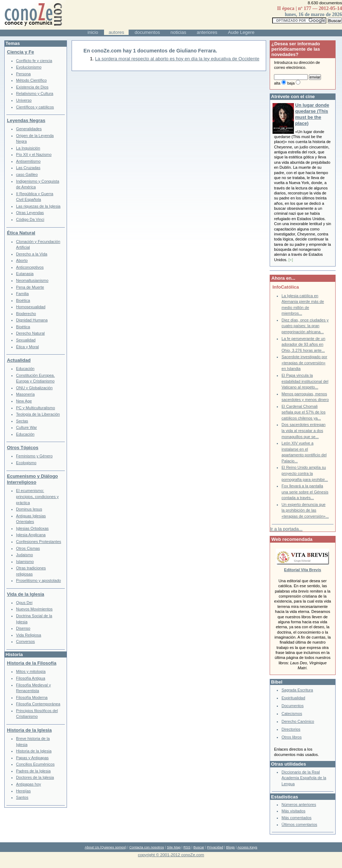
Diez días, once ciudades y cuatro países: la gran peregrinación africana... (305, 326)
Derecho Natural (30, 333)
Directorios (291, 729)
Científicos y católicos (35, 107)
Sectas (22, 421)
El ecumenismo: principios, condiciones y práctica (37, 496)
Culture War (27, 427)
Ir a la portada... (286, 529)
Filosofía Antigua (31, 678)
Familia (22, 294)
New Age (24, 401)
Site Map (173, 847)
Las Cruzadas (28, 168)
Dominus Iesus (29, 509)
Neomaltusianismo (32, 280)
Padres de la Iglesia (33, 771)
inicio (93, 32)
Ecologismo (26, 463)
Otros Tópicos (23, 448)
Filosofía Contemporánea (38, 704)
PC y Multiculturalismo (35, 408)
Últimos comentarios (299, 824)
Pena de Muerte (30, 287)
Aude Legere (241, 32)
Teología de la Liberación (38, 414)
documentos (147, 32)
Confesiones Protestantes (39, 542)
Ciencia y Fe (21, 52)
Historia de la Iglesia (30, 730)
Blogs (230, 847)
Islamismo (25, 562)
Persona (23, 74)
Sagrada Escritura (297, 690)
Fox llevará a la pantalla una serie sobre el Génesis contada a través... (305, 492)
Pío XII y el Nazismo (34, 154)
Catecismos (292, 714)
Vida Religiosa (28, 635)
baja (291, 83)
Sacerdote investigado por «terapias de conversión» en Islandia (304, 363)
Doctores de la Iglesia (35, 777)
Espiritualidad (293, 698)
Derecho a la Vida (32, 254)
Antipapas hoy (28, 784)
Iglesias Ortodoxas (32, 528)
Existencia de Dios (32, 87)
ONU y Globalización (34, 388)
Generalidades (29, 129)
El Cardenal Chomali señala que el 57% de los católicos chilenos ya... (303, 412)
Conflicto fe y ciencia (34, 61)
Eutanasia (25, 274)
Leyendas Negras (26, 120)
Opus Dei (24, 603)
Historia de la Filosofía (32, 663)
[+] (291, 260)
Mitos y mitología (31, 671)
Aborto (22, 260)
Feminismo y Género (34, 456)
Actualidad (19, 360)
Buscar (199, 847)
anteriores (207, 32)
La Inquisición (28, 148)
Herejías (23, 791)
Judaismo (24, 555)
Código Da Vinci (30, 219)
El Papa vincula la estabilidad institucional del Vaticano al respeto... (305, 381)
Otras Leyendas (30, 213)
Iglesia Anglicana (31, 535)
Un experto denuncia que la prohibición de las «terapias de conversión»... (305, 510)
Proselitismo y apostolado (38, 580)
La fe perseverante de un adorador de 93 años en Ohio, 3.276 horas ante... (303, 344)
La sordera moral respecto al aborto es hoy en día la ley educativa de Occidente (177, 59)
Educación (25, 369)
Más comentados (296, 818)
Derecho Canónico (298, 721)
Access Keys (247, 847)
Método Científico (31, 80)
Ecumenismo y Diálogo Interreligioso (33, 479)
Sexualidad (26, 340)
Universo (24, 100)
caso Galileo (27, 174)
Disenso (23, 628)
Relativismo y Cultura (35, 93)
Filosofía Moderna (32, 697)
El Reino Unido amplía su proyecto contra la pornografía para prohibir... (305, 473)
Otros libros (291, 737)
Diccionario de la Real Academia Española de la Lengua (304, 778)
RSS (187, 847)
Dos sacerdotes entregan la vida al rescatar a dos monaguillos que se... (303, 430)
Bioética (23, 300)
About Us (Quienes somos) (106, 847)
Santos (22, 797)
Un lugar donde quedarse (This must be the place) (312, 114)
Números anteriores (299, 804)
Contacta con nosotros (147, 847)
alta (277, 83)
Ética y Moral (27, 347)
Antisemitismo (28, 161)
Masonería (25, 394)
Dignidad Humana (32, 320)
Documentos (292, 706)
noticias (178, 32)
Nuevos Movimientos (34, 609)
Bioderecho (26, 314)
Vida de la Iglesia (26, 594)
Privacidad (215, 847)
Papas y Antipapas (32, 758)
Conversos (25, 641)
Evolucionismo (29, 67)
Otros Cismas (28, 548)
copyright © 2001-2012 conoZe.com (171, 855)
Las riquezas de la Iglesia (38, 206)
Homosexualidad (31, 307)
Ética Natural (21, 233)
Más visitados (293, 811)
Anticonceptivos (30, 267)
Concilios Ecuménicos (35, 764)
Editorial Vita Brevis (302, 570)
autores (116, 32)
